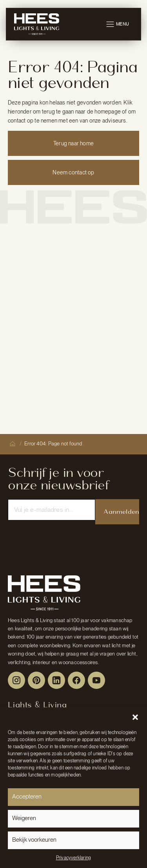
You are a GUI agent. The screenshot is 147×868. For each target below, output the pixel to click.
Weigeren (24, 818)
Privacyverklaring (74, 858)
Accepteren (27, 797)
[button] (135, 717)
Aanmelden (121, 512)
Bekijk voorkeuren (34, 840)
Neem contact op (73, 172)
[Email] (52, 510)
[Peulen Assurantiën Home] (44, 593)
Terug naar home (73, 143)
